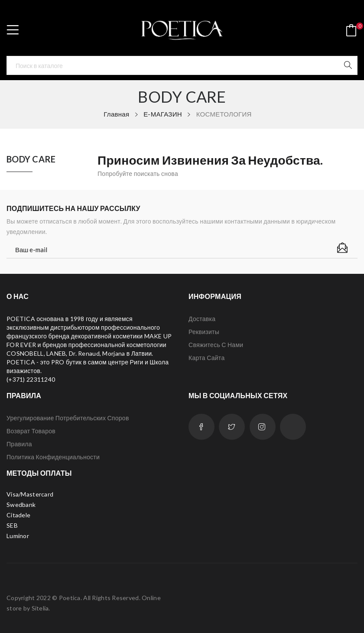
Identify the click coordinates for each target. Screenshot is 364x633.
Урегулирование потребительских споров (68, 418)
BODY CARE (31, 159)
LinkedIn (293, 427)
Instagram (263, 427)
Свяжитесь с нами (216, 345)
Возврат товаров (31, 431)
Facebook (201, 427)
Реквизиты (204, 332)
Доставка (202, 319)
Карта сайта (206, 358)
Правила (19, 444)
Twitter (232, 427)
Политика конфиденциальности (53, 457)
